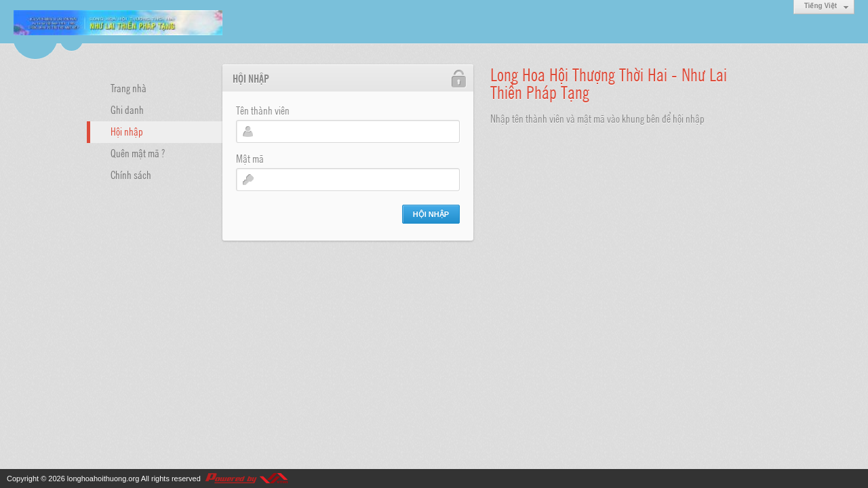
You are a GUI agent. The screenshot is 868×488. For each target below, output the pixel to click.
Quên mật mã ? (138, 152)
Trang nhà (129, 87)
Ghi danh (127, 109)
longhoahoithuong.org (103, 479)
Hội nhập (127, 131)
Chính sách (131, 174)
